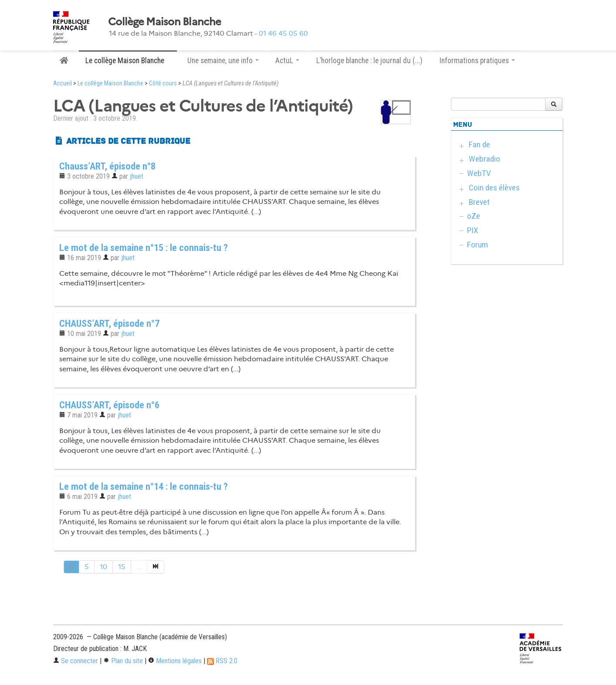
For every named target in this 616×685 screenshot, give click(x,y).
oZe (474, 216)
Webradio (484, 159)
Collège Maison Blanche (164, 22)
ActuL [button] (287, 61)
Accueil (63, 83)
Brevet (479, 202)
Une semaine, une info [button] (223, 61)
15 (122, 567)
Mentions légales (175, 661)
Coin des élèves (494, 188)
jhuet (137, 176)
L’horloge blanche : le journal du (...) (369, 61)
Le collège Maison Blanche (110, 83)
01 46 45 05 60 (283, 33)
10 (103, 567)
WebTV (479, 173)
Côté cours (163, 83)
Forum (477, 245)
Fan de (479, 144)
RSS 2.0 (222, 661)
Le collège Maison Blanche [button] (128, 61)
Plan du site (123, 661)
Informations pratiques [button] (477, 61)
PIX (473, 230)
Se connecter (76, 661)
